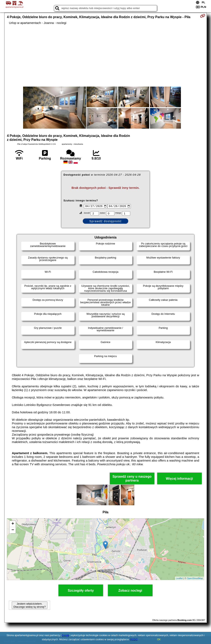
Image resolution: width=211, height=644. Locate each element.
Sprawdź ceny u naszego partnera (132, 478)
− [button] (13, 530)
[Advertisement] (106, 56)
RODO (134, 639)
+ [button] (13, 524)
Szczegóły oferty (81, 591)
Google (66, 635)
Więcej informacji (179, 479)
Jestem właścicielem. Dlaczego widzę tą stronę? (29, 605)
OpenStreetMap (195, 578)
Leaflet (179, 578)
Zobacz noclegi (130, 591)
